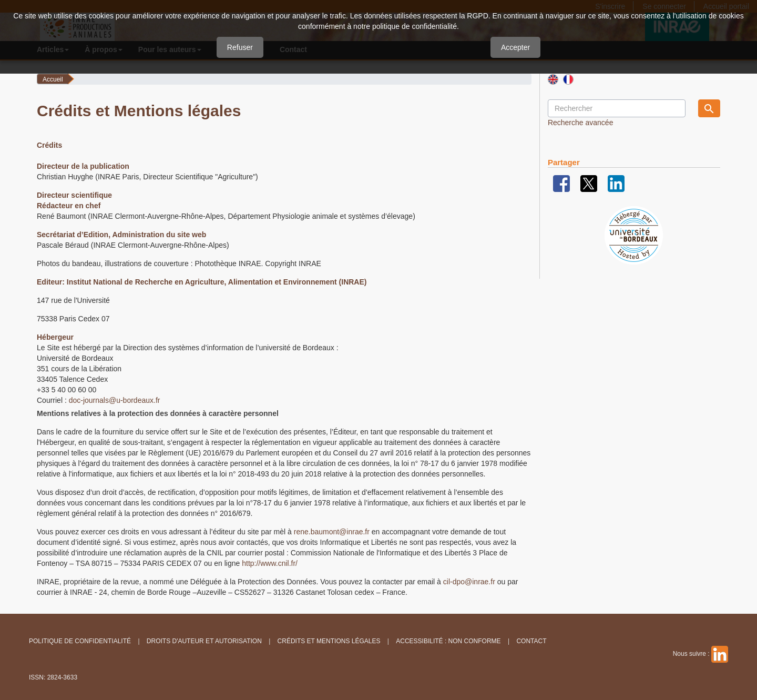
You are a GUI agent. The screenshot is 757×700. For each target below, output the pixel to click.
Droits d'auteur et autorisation (204, 641)
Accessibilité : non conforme (448, 641)
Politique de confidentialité (80, 641)
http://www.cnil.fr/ (270, 563)
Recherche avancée (581, 123)
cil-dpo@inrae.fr (469, 582)
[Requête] (617, 108)
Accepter (515, 47)
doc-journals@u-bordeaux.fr (115, 400)
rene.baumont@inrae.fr (332, 532)
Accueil (53, 79)
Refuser (240, 47)
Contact (531, 641)
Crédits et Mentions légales (329, 641)
